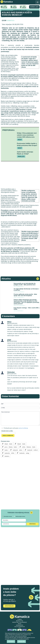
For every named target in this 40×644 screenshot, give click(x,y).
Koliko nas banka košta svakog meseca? (17, 14)
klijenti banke (21, 444)
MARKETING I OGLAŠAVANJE (20, 622)
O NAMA (20, 620)
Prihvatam (11, 641)
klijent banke (8, 444)
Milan (9, 322)
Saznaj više (21, 641)
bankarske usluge (24, 453)
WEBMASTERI (20, 625)
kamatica (6, 456)
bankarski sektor (17, 450)
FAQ (20, 628)
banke (5, 450)
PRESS (20, 624)
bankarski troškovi (32, 450)
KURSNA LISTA (34, 7)
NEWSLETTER (20, 621)
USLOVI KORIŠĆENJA (20, 627)
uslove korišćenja (23, 428)
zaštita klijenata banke (28, 447)
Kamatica (11, 21)
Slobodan (11, 372)
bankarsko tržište (9, 453)
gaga (9, 340)
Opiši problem (9, 606)
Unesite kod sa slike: (7, 431)
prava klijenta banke (10, 447)
